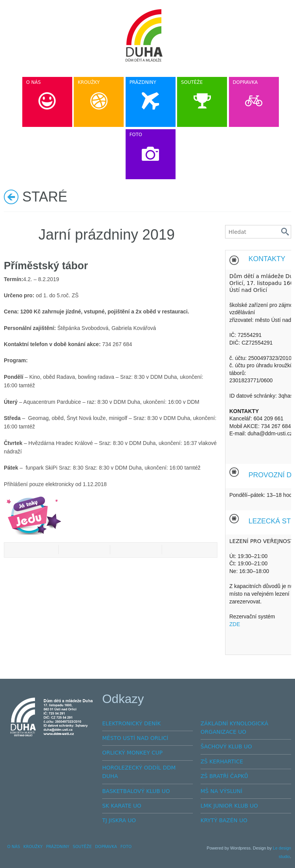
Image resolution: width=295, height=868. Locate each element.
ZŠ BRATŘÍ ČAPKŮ (224, 776)
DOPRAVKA (106, 846)
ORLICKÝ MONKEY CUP (132, 753)
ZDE (235, 624)
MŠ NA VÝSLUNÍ (221, 791)
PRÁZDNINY (58, 846)
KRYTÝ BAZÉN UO (224, 820)
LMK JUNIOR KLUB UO (229, 806)
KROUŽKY (33, 846)
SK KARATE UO (122, 806)
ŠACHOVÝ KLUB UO (226, 746)
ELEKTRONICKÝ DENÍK (131, 723)
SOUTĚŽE (82, 846)
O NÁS (14, 846)
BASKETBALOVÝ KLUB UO (136, 791)
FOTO (126, 846)
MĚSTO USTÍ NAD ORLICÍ (135, 738)
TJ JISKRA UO (119, 820)
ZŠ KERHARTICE (222, 761)
